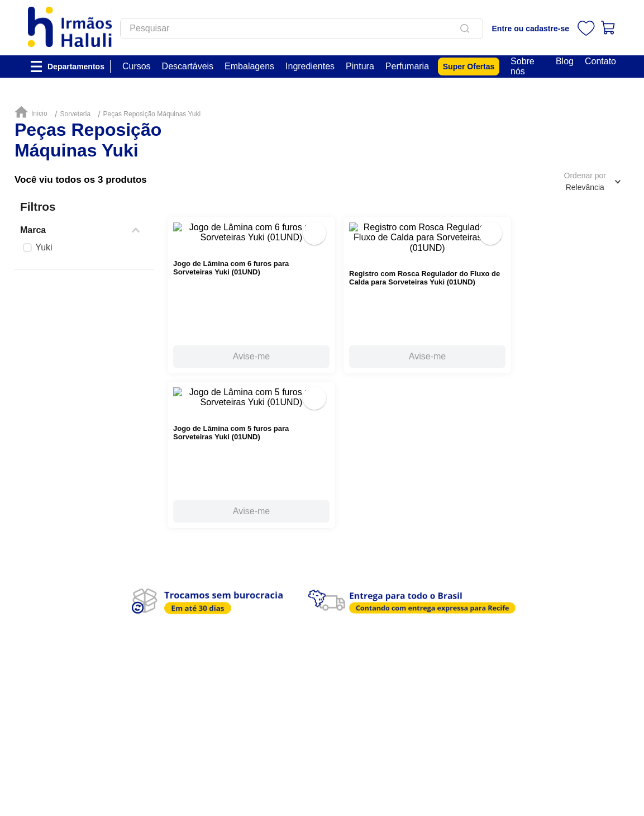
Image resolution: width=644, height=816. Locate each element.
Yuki (44, 247)
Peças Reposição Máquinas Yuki (152, 114)
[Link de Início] (34, 113)
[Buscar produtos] (483, 29)
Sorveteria (75, 114)
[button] (84, 230)
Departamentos (76, 67)
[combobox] (318, 29)
